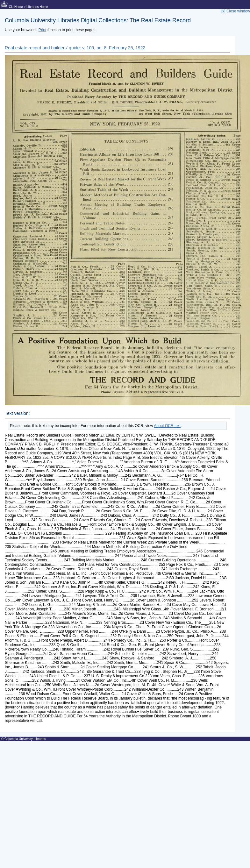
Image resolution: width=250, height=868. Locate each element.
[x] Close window (236, 11)
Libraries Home (37, 7)
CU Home (16, 7)
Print (43, 30)
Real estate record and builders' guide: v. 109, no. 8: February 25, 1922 (75, 48)
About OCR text (167, 426)
